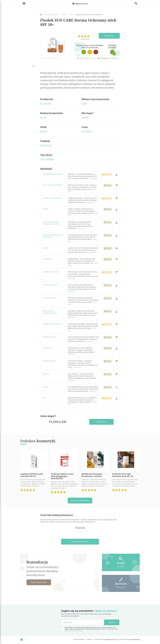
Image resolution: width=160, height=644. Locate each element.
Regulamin (90, 639)
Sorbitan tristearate (49, 361)
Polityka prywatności (79, 639)
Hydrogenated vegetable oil (52, 324)
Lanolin (45, 248)
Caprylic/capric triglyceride (52, 198)
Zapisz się (112, 622)
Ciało (84, 103)
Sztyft (43, 117)
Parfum (45, 387)
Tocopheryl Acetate (49, 337)
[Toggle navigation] (23, 3)
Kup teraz (109, 36)
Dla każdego (47, 159)
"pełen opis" (94, 178)
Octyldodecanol (48, 259)
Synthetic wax (47, 348)
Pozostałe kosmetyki (80, 500)
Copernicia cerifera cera (51, 272)
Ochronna (46, 145)
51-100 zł (87, 131)
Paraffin (46, 209)
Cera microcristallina (50, 298)
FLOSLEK (45, 103)
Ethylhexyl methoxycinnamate (53, 174)
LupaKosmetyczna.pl (110, 639)
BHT (44, 398)
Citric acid (46, 374)
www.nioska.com (135, 639)
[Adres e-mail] (83, 622)
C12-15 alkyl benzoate (50, 285)
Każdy (85, 117)
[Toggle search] (137, 3)
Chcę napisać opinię (80, 542)
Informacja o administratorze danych (73, 631)
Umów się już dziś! (39, 582)
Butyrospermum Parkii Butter (53, 185)
